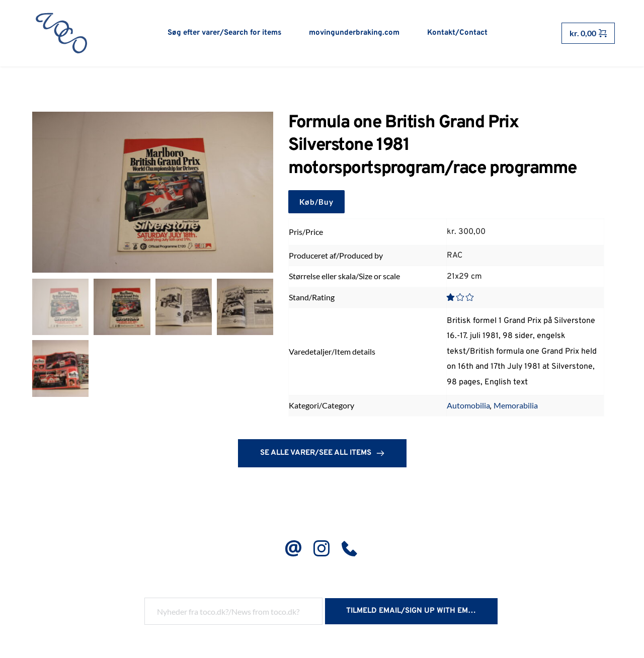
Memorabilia (516, 408)
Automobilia (468, 408)
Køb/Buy (316, 204)
